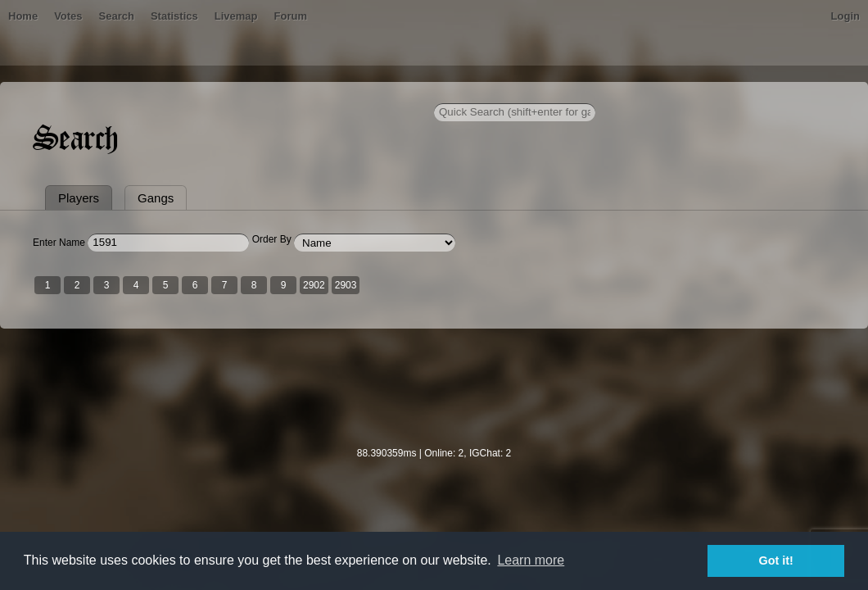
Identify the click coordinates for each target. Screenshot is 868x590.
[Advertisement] (434, 476)
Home (47, 94)
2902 (339, 363)
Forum (357, 94)
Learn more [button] (531, 560)
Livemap (303, 94)
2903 (371, 363)
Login (821, 94)
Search (183, 94)
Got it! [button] (776, 560)
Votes (135, 94)
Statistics (242, 94)
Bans (92, 94)
